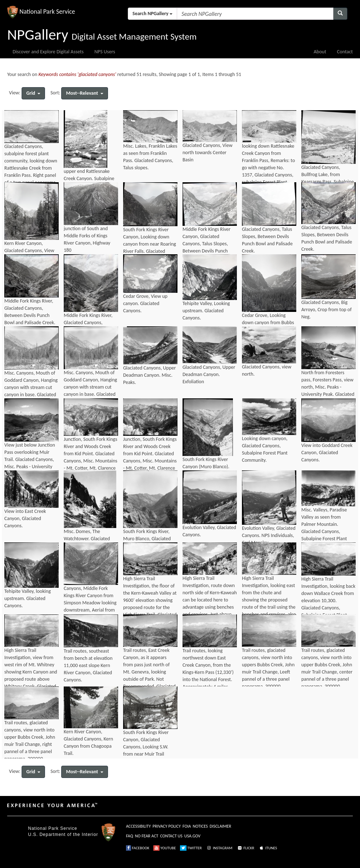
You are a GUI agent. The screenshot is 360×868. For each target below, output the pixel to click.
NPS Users (105, 52)
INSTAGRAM (219, 848)
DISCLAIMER (220, 826)
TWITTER (191, 848)
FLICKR (246, 848)
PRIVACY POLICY (167, 826)
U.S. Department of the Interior (63, 835)
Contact (345, 52)
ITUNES (268, 848)
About (320, 52)
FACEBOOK (138, 848)
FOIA (187, 826)
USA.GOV (192, 836)
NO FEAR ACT (147, 836)
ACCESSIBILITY (138, 826)
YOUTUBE (165, 848)
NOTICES (200, 826)
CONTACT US (171, 836)
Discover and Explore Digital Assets (48, 52)
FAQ (130, 836)
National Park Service (53, 828)
